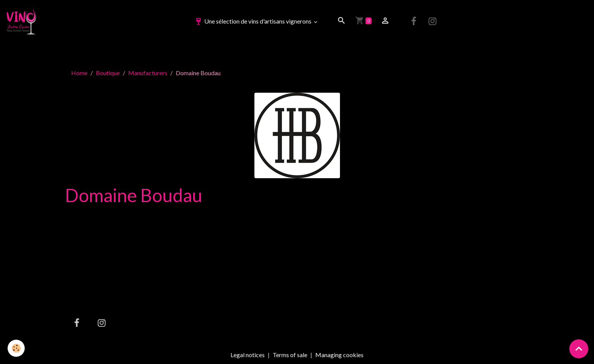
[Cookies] (16, 348)
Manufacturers (148, 73)
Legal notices (248, 355)
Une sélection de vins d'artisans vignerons (253, 21)
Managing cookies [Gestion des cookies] (339, 355)
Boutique (108, 73)
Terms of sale (290, 355)
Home (79, 73)
